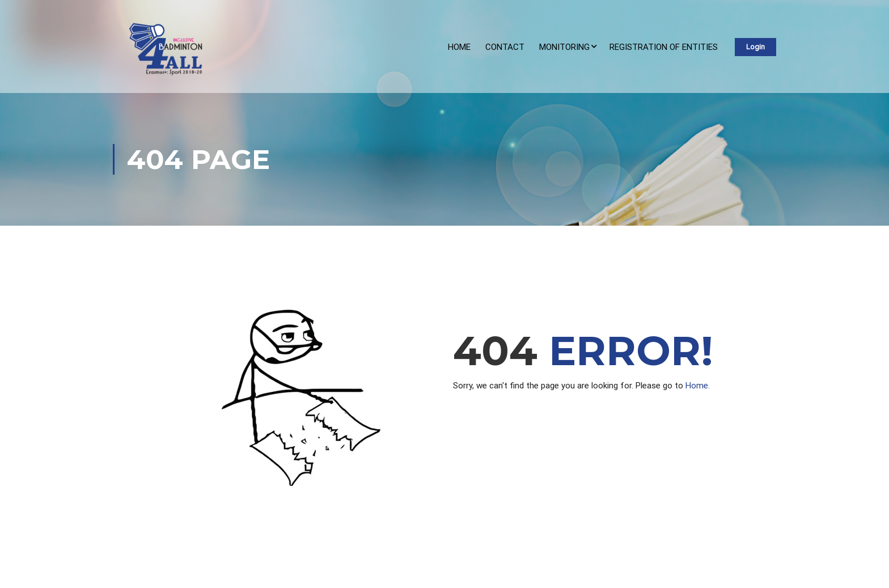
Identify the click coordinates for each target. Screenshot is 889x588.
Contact (505, 47)
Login (755, 47)
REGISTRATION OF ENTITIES (664, 47)
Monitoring (564, 47)
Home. (698, 386)
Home (459, 47)
